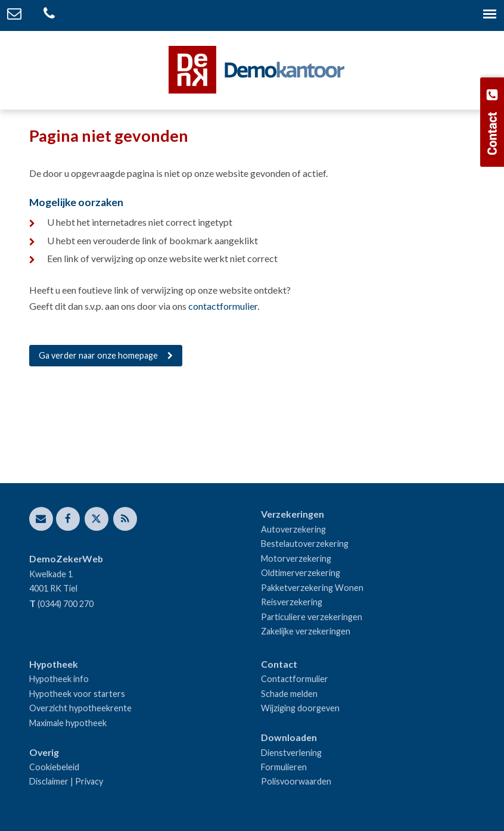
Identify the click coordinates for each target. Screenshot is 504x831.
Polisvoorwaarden (296, 781)
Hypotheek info (59, 679)
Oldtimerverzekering (301, 573)
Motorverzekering (296, 558)
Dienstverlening (291, 753)
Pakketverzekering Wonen (312, 588)
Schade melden (289, 694)
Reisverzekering (292, 602)
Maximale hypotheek (68, 723)
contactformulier (223, 306)
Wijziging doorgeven (300, 708)
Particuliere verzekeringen (312, 617)
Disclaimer (49, 781)
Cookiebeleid (54, 767)
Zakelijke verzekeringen (306, 631)
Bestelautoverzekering (305, 544)
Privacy (89, 781)
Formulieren (284, 767)
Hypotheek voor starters (77, 694)
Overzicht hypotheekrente (80, 708)
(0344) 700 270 (66, 604)
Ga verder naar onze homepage (98, 355)
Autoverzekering (293, 529)
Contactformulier (295, 679)
